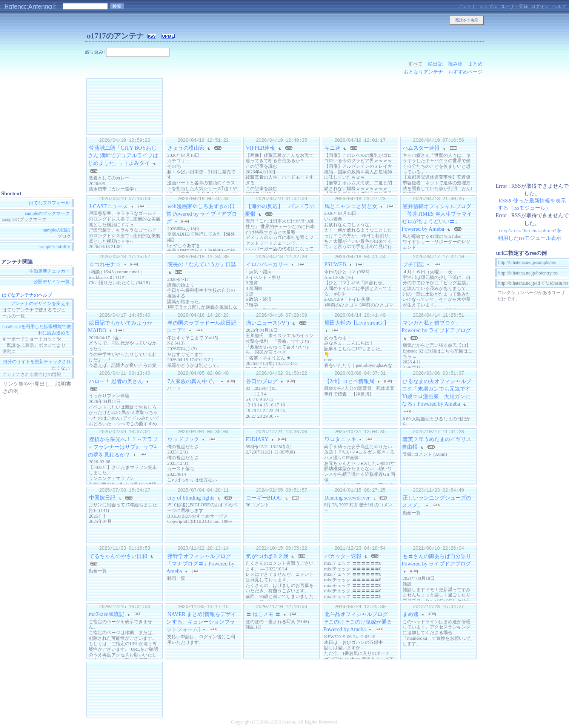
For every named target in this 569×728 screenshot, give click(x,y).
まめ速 (411, 614)
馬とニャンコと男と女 (351, 206)
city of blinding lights (191, 498)
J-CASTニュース (108, 206)
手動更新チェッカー (49, 271)
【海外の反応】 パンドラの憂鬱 (280, 210)
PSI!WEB (335, 264)
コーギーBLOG (264, 498)
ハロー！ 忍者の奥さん (116, 381)
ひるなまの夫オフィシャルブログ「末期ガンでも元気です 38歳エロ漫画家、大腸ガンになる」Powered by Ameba (439, 392)
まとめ (475, 64)
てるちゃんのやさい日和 (118, 556)
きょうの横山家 (186, 148)
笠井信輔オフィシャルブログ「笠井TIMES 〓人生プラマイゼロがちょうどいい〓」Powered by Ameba (437, 218)
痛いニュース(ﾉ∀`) (268, 323)
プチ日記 (413, 264)
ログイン (540, 6)
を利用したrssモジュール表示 (530, 234)
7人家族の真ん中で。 (193, 381)
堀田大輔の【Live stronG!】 (357, 323)
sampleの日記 (57, 230)
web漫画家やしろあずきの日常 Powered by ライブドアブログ (202, 214)
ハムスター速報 (421, 148)
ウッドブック (183, 439)
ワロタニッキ (340, 439)
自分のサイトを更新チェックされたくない (37, 365)
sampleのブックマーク (48, 213)
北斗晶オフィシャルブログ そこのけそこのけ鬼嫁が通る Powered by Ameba (360, 622)
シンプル (488, 6)
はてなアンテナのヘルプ (27, 295)
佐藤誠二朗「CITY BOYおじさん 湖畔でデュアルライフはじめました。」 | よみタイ (123, 155)
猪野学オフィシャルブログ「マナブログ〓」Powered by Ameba (200, 563)
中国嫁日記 (102, 498)
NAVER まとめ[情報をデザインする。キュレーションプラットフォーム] (201, 622)
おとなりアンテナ (423, 72)
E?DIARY (257, 439)
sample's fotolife (55, 247)
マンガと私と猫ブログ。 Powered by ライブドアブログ (437, 326)
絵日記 (435, 64)
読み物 (455, 64)
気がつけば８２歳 (267, 556)
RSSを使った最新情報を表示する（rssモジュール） (532, 204)
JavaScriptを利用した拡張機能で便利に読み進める (36, 330)
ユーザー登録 (514, 6)
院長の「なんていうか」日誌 (202, 264)
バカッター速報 (343, 556)
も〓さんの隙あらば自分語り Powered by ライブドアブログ (437, 559)
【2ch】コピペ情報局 (350, 381)
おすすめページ (465, 72)
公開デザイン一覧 (52, 282)
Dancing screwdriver (347, 498)
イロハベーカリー (267, 264)
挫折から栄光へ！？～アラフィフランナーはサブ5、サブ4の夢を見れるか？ (123, 447)
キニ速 (332, 148)
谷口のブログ (262, 381)
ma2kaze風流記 (107, 614)
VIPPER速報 (261, 148)
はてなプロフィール (49, 203)
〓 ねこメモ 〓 (263, 614)
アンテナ (467, 6)
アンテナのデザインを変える (40, 304)
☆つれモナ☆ (105, 264)
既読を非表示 (467, 20)
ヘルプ (559, 6)
